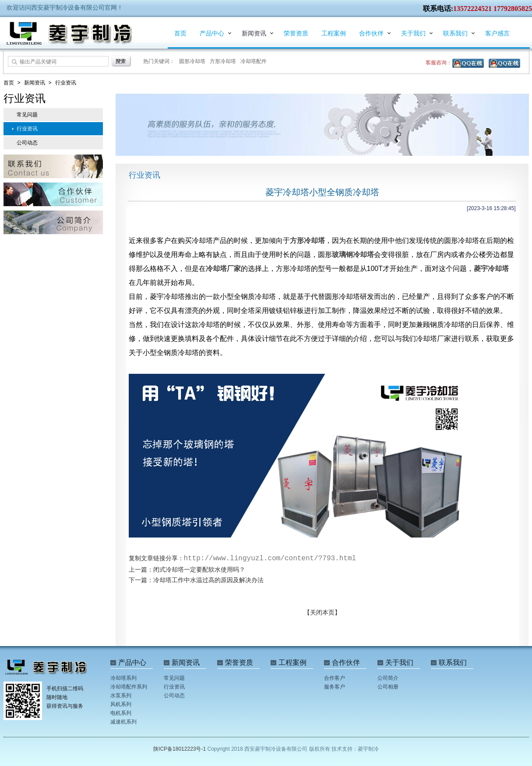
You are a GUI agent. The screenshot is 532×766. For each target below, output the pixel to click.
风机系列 (121, 704)
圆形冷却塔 (192, 61)
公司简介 (388, 678)
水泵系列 (121, 696)
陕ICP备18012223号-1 (180, 749)
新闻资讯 (254, 33)
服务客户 (335, 687)
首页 (180, 33)
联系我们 (455, 33)
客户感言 (497, 33)
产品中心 (212, 33)
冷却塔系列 (123, 678)
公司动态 (27, 143)
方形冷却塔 (223, 61)
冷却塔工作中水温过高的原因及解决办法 (208, 580)
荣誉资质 (296, 33)
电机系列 (121, 713)
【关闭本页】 (322, 612)
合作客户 (335, 678)
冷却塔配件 (254, 61)
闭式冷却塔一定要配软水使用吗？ (199, 569)
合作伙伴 (371, 33)
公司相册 (388, 687)
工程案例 (334, 33)
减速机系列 (123, 722)
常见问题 (27, 115)
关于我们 (413, 33)
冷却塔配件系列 (129, 687)
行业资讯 (66, 83)
